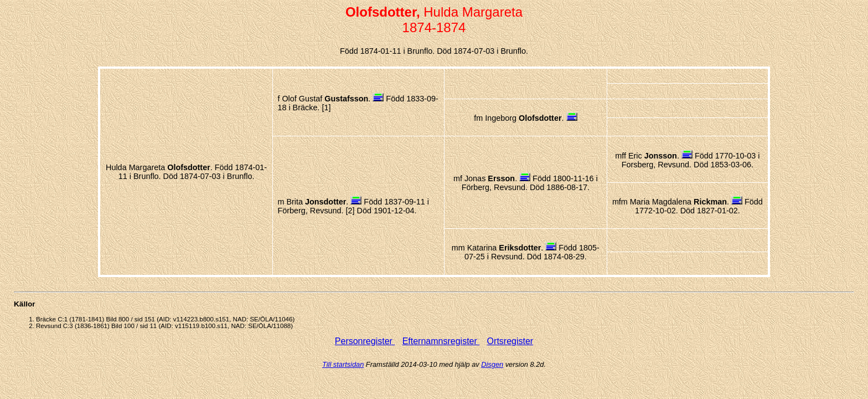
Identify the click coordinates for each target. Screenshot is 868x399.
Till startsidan (343, 364)
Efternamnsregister (441, 341)
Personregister (365, 341)
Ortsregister (510, 341)
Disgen (492, 364)
